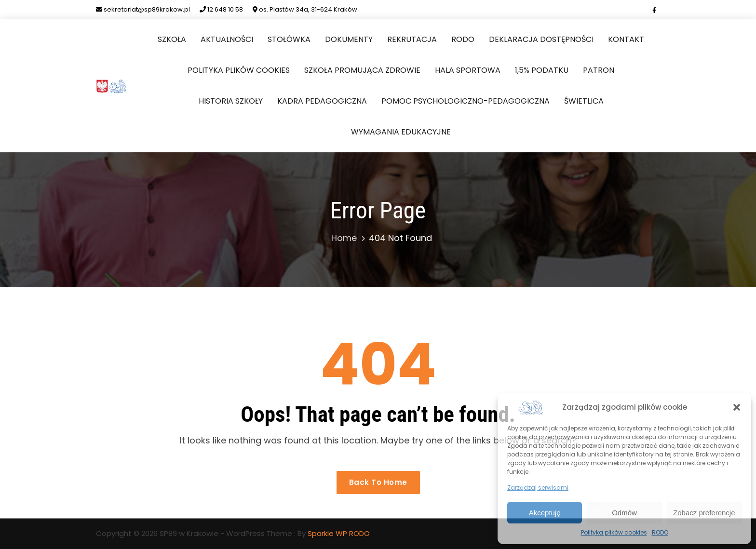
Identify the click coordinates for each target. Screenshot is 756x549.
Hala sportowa (468, 70)
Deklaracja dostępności (541, 39)
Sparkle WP (327, 533)
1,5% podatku (542, 70)
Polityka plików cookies (614, 532)
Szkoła (172, 39)
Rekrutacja (412, 39)
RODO (660, 532)
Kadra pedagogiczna (322, 101)
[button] (737, 407)
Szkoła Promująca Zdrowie (362, 70)
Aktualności (227, 39)
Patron (599, 70)
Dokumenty (349, 39)
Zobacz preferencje (704, 513)
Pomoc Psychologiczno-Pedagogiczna (466, 101)
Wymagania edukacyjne (401, 132)
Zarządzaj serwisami (538, 488)
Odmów (624, 513)
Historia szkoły (231, 101)
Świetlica (584, 101)
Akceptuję (545, 513)
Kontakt (626, 39)
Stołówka (289, 39)
